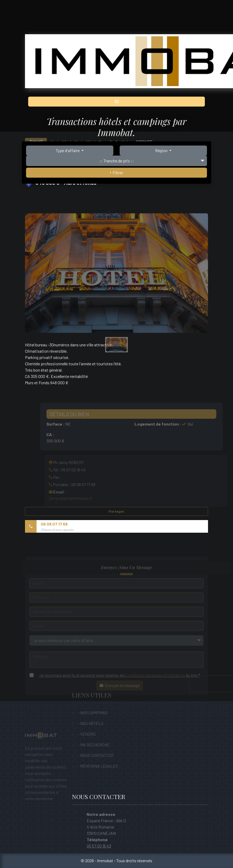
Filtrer (117, 173)
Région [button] (162, 150)
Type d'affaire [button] (68, 150)
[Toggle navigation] (116, 102)
